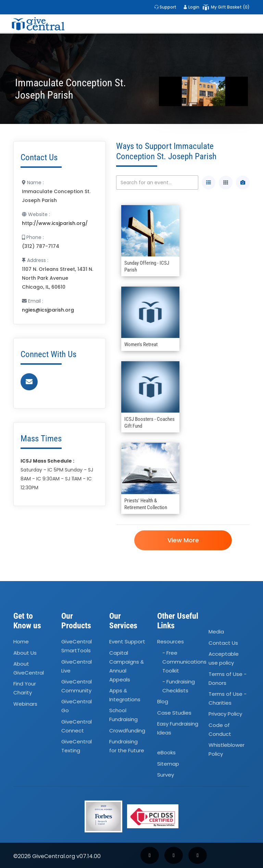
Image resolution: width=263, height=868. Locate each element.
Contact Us (223, 643)
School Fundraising (123, 715)
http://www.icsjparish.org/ (55, 223)
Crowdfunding (127, 731)
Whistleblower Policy (227, 749)
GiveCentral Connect (77, 726)
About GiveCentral (29, 668)
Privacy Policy (225, 714)
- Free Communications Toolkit (184, 662)
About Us (25, 653)
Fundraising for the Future (127, 746)
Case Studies (174, 713)
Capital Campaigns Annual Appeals (127, 666)
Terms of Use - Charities (228, 698)
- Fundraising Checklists (179, 686)
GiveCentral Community (77, 686)
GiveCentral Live (77, 666)
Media (216, 632)
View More (183, 540)
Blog (163, 702)
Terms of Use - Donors (228, 678)
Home (21, 641)
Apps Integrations (125, 695)
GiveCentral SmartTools (77, 646)
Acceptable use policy (224, 658)
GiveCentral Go (77, 706)
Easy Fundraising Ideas (178, 728)
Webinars (25, 704)
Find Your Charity (25, 688)
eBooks (166, 753)
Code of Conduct (220, 729)
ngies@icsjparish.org (48, 310)
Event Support (127, 641)
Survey (166, 775)
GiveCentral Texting (77, 746)
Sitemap (168, 764)
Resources (171, 641)
